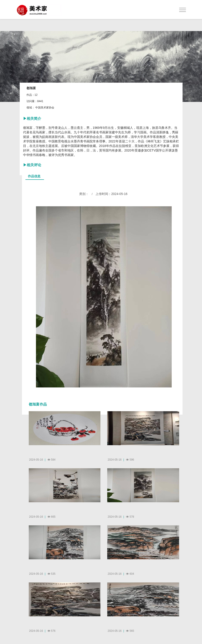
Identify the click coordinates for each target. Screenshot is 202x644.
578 (130, 517)
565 (130, 631)
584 (51, 460)
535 (51, 574)
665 (51, 517)
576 (51, 631)
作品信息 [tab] (34, 176)
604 (130, 574)
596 (130, 460)
